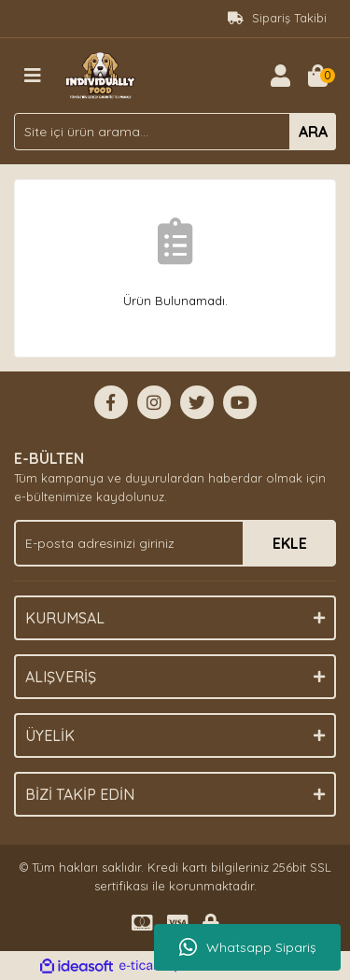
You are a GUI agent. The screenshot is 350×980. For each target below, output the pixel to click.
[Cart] (317, 76)
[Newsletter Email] (175, 543)
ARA (313, 132)
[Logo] (100, 74)
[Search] (175, 132)
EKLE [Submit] (290, 543)
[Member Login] (280, 76)
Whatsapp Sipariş (248, 947)
